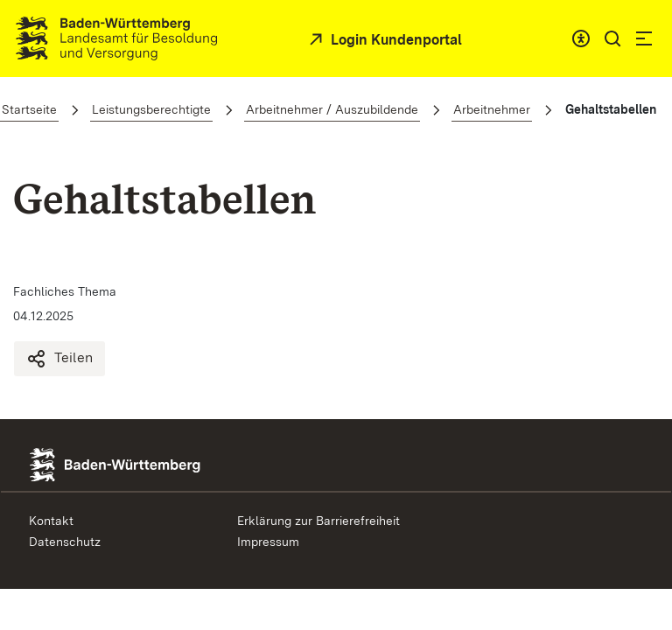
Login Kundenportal (395, 40)
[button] (612, 38)
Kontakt (51, 521)
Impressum (268, 542)
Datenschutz (65, 542)
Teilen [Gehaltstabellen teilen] (59, 359)
